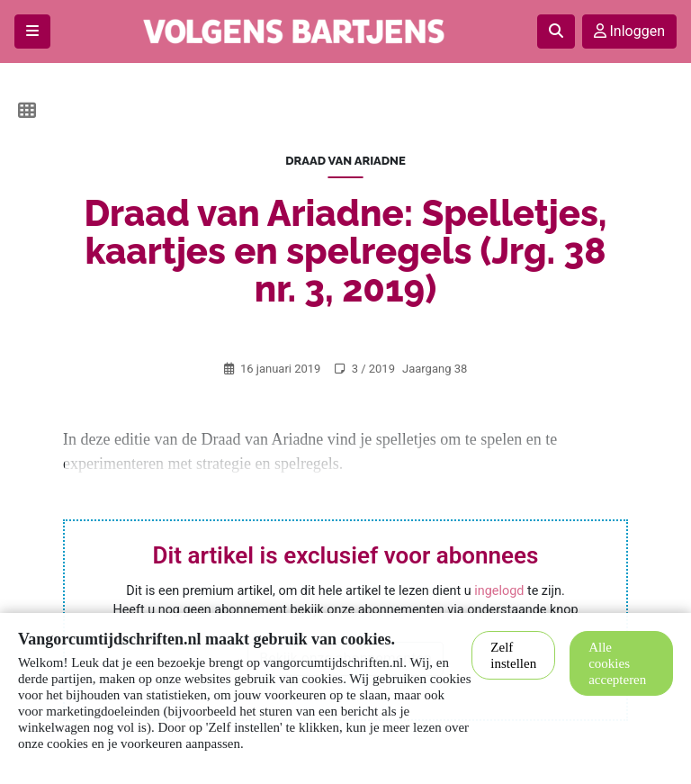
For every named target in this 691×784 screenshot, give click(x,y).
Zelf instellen (513, 655)
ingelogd (499, 591)
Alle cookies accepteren (617, 663)
